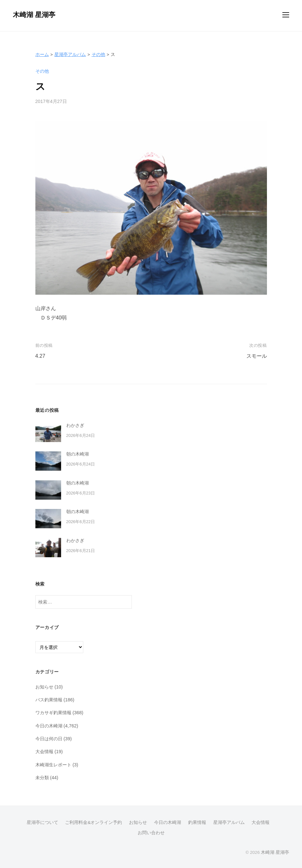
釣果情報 (197, 822)
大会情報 (44, 752)
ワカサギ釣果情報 (53, 713)
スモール (257, 356)
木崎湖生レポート (53, 765)
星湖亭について (42, 822)
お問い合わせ (151, 833)
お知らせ (44, 687)
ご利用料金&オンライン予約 (93, 822)
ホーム (42, 54)
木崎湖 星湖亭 (34, 15)
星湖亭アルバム (70, 54)
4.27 (40, 356)
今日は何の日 (49, 739)
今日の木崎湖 (49, 726)
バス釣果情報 (49, 700)
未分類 (42, 778)
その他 (98, 54)
